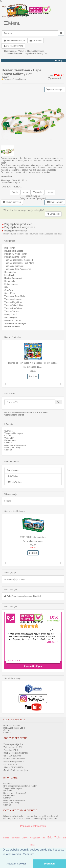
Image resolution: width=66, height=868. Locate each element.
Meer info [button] (29, 854)
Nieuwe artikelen (12, 327)
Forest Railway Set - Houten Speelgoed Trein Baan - (43, 234)
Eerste (15, 192)
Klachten (8, 443)
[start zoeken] (61, 33)
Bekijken (33, 376)
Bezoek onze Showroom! (15, 793)
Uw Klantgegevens (13, 46)
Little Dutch (9, 275)
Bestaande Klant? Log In (14, 728)
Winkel (21, 51)
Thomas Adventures (13, 299)
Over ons (8, 431)
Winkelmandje (11, 494)
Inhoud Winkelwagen (15, 41)
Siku (6, 287)
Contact (8, 436)
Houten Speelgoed (36, 51)
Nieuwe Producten (13, 337)
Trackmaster (15, 838)
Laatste (50, 192)
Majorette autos (11, 284)
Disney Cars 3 (11, 314)
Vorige (26, 192)
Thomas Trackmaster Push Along (19, 263)
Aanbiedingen (10, 317)
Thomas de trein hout (14, 266)
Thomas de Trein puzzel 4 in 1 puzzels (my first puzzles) (33, 363)
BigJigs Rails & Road (14, 251)
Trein (57, 838)
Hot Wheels (10, 281)
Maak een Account (12, 726)
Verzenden (9, 438)
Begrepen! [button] (49, 864)
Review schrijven (12, 202)
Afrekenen (36, 41)
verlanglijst (53, 214)
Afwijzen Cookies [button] (16, 864)
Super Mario (10, 293)
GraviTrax (9, 290)
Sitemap (8, 450)
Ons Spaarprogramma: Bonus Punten (20, 786)
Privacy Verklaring (12, 447)
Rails (44, 838)
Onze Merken (13, 470)
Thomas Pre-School (13, 308)
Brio (50, 837)
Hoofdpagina (10, 51)
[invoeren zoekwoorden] (30, 33)
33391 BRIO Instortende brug (33, 537)
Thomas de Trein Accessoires (18, 269)
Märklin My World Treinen (16, 254)
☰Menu (12, 23)
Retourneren (10, 440)
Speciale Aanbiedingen (15, 323)
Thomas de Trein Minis (15, 296)
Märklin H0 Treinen (13, 320)
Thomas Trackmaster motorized (19, 260)
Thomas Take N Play (14, 305)
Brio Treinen (10, 248)
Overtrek (25, 838)
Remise (6, 838)
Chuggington (10, 272)
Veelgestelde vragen (14, 433)
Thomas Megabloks (13, 302)
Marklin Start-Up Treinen (15, 257)
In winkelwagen (55, 90)
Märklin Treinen (15, 482)
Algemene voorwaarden (15, 445)
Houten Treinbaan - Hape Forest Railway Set (27, 53)
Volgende (37, 192)
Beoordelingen (11, 590)
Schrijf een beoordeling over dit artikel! (24, 596)
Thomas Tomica (11, 311)
